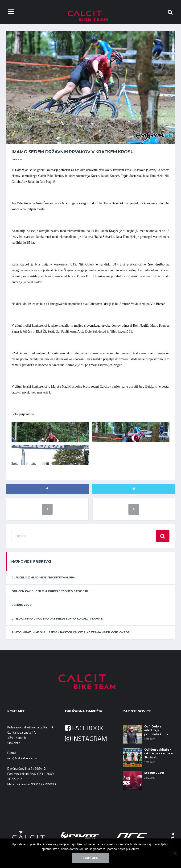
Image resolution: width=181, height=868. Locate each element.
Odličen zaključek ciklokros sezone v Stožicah (50, 591)
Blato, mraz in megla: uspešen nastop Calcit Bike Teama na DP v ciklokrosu (72, 633)
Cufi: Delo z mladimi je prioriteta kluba (43, 578)
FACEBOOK (84, 728)
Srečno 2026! (22, 605)
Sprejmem (90, 858)
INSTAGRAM (86, 739)
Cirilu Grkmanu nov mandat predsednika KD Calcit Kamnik (57, 619)
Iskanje (163, 536)
